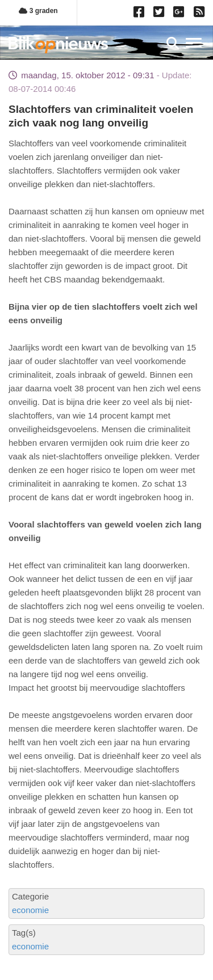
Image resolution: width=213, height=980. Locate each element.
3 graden (38, 11)
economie (30, 910)
